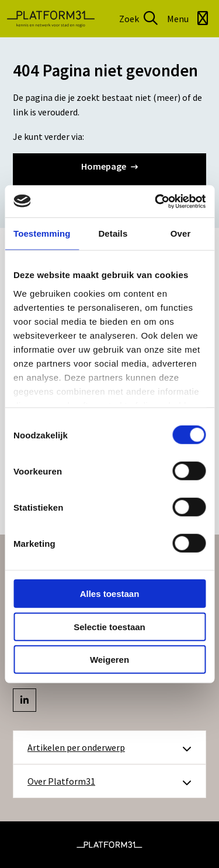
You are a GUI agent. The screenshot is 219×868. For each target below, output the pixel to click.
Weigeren (109, 660)
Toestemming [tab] (42, 233)
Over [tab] (181, 233)
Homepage (109, 166)
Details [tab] (113, 233)
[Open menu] (190, 19)
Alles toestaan (110, 594)
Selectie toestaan (109, 626)
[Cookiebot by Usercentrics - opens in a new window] (156, 201)
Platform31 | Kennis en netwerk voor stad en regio (51, 19)
